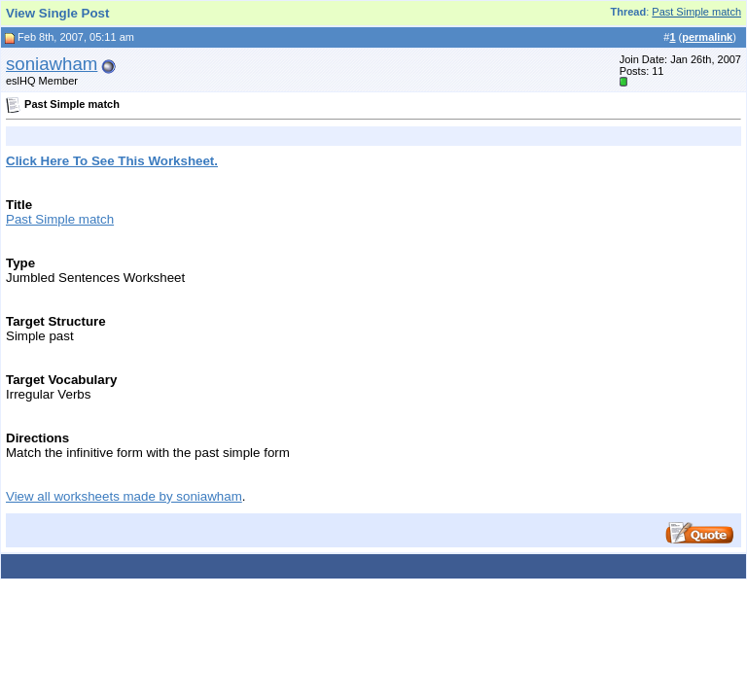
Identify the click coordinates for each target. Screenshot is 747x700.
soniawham (52, 64)
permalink (707, 37)
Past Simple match (696, 12)
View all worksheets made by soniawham (124, 496)
